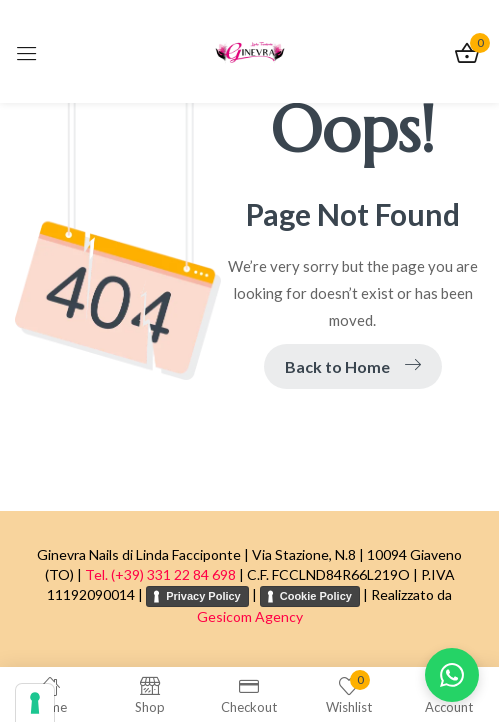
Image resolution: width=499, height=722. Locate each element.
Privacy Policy (203, 596)
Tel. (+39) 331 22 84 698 (160, 574)
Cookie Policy (316, 596)
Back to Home (353, 366)
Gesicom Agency (250, 616)
